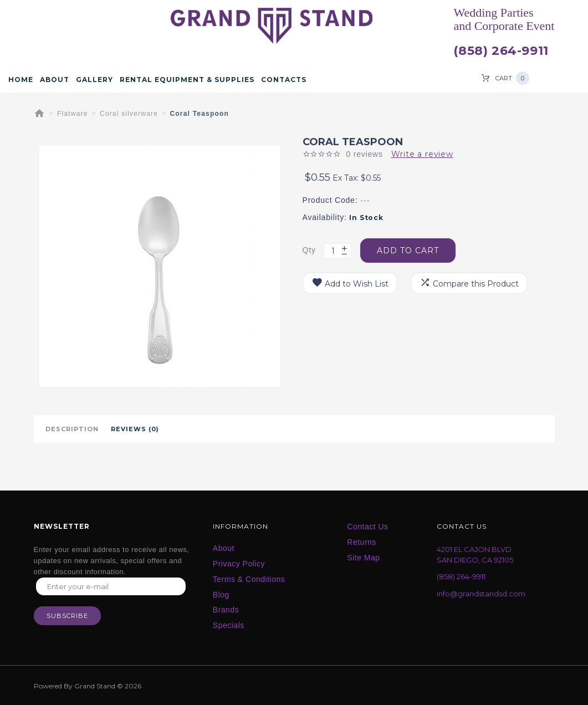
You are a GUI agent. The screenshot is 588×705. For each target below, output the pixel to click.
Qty (309, 250)
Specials (229, 625)
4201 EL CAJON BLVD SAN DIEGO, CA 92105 (475, 555)
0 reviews (364, 154)
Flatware (73, 114)
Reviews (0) (135, 429)
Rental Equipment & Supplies (187, 80)
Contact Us (367, 527)
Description (72, 429)
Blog (221, 595)
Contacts (284, 80)
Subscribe (67, 616)
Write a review (422, 154)
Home (21, 80)
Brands (226, 610)
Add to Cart (408, 251)
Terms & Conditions (249, 579)
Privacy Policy (239, 564)
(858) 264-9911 (501, 51)
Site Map (363, 558)
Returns (362, 542)
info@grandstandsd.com (481, 594)
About (55, 80)
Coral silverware (129, 114)
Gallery (94, 80)
